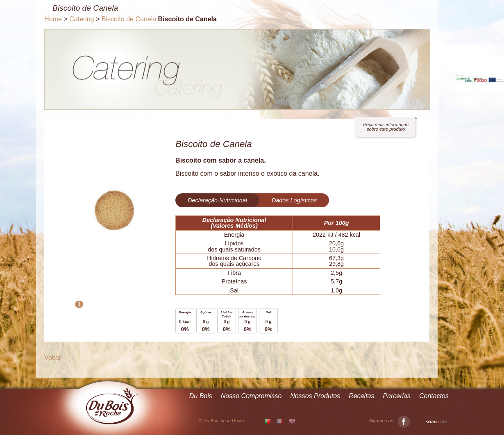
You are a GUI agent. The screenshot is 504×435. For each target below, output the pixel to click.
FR (280, 421)
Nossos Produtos (315, 396)
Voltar (53, 358)
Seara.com (436, 422)
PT (268, 421)
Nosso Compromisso (251, 396)
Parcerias (397, 396)
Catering (82, 19)
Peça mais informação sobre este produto (386, 127)
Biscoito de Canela (129, 19)
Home (53, 19)
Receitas (361, 396)
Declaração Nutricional (217, 200)
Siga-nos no (389, 421)
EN (292, 421)
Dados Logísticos (294, 200)
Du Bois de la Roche (113, 406)
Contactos (434, 396)
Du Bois (201, 396)
